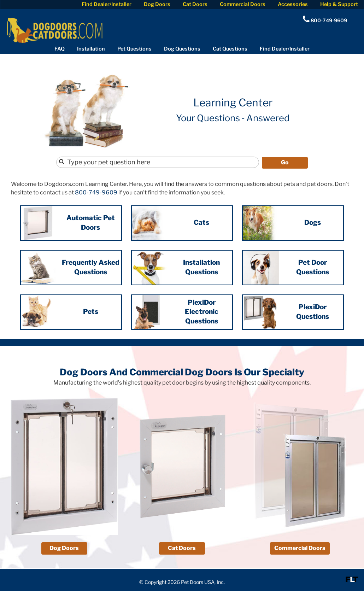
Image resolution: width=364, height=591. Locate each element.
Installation (91, 49)
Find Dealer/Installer (107, 4)
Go (285, 162)
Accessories (293, 4)
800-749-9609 (96, 192)
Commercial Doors (243, 4)
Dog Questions (182, 49)
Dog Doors (157, 4)
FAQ (60, 49)
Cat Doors (195, 4)
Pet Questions (134, 49)
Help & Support (339, 4)
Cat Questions (230, 49)
